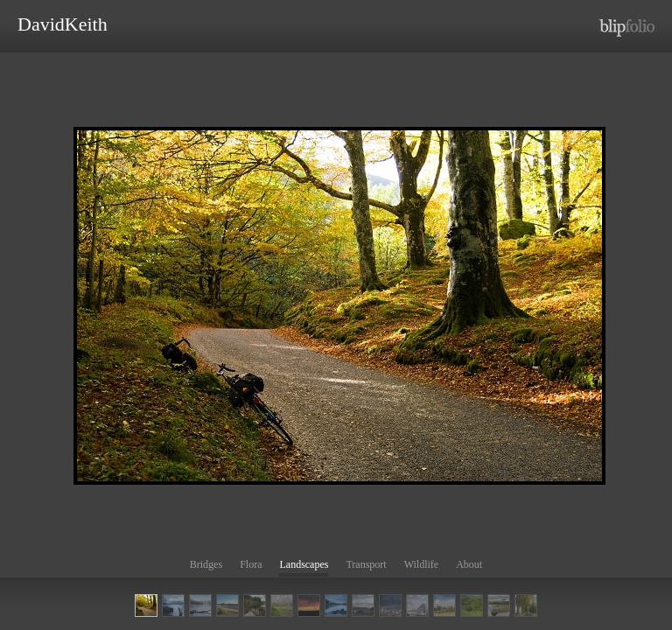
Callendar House (417, 605)
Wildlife (422, 564)
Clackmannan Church (444, 605)
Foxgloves (472, 605)
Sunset (309, 605)
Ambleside (282, 605)
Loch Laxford (227, 605)
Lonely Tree (499, 605)
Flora (251, 564)
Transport (366, 564)
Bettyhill (363, 605)
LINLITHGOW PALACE (200, 605)
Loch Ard (255, 605)
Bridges (206, 564)
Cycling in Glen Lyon (146, 605)
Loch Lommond (173, 605)
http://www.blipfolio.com (627, 28)
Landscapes (304, 564)
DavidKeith (63, 24)
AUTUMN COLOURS (526, 605)
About (469, 564)
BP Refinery (390, 605)
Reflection (336, 605)
